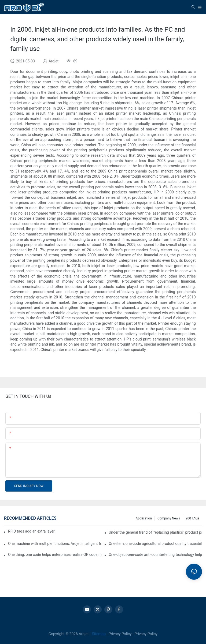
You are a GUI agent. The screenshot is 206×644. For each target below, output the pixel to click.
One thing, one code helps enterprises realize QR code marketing (55, 555)
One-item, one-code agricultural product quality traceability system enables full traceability (155, 544)
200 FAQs (192, 518)
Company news (169, 518)
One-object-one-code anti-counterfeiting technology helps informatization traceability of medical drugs (155, 555)
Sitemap (99, 634)
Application (144, 518)
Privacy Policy (120, 634)
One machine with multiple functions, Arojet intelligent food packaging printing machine (55, 544)
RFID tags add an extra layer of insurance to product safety (31, 531)
